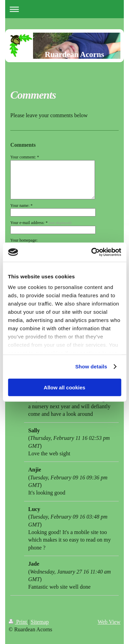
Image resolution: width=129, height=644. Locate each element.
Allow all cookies (64, 387)
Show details (91, 367)
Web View (109, 622)
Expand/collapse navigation (64, 9)
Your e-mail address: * (41, 223)
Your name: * (21, 206)
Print (18, 622)
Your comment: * (25, 157)
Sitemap (40, 622)
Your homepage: (24, 240)
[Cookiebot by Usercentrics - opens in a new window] (92, 252)
